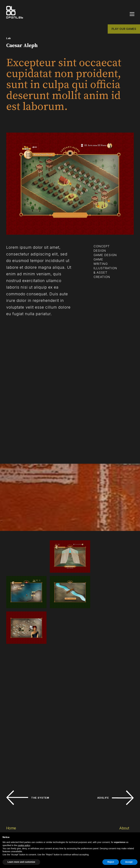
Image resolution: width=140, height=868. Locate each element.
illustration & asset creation (105, 274)
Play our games (19, 826)
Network (126, 798)
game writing (101, 263)
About (124, 784)
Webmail (125, 816)
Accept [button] (129, 862)
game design (105, 257)
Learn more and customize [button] (21, 862)
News (124, 805)
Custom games (18, 798)
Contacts (126, 791)
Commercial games (22, 791)
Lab (9, 40)
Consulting (15, 819)
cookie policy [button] (24, 845)
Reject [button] (111, 862)
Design (12, 805)
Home (11, 784)
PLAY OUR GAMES (124, 30)
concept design (102, 250)
